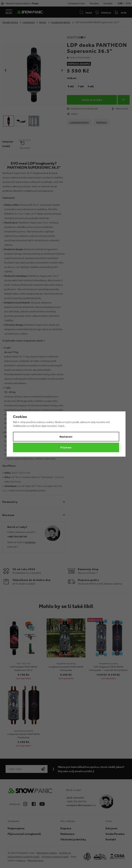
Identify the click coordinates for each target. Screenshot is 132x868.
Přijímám (66, 447)
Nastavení (66, 437)
